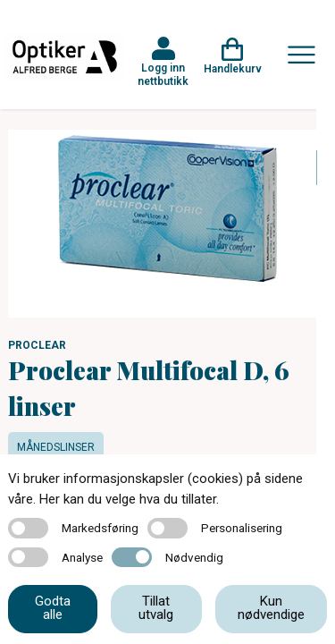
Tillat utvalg (156, 608)
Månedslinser (56, 447)
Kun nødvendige (271, 608)
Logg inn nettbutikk (163, 74)
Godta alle (53, 608)
